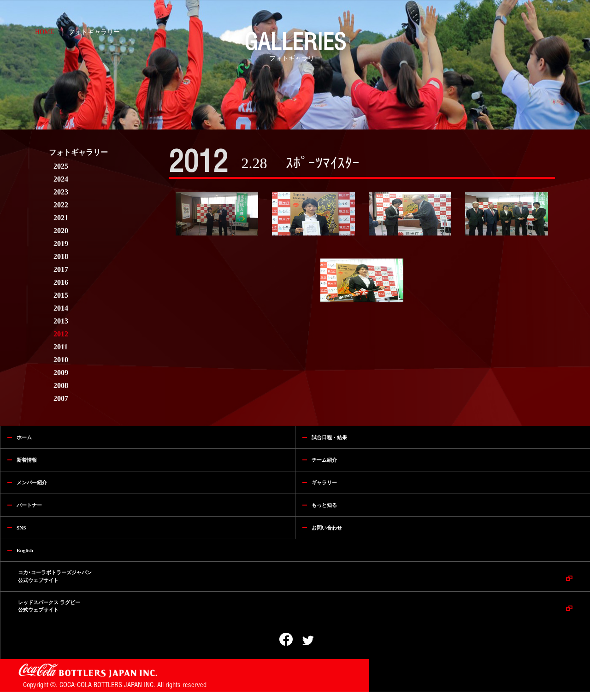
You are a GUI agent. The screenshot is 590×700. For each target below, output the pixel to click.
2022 (61, 205)
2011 (61, 347)
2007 (61, 398)
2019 (61, 244)
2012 (61, 334)
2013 (61, 321)
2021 (61, 218)
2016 (61, 282)
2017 (61, 269)
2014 (61, 308)
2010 (61, 360)
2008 (61, 385)
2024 (61, 179)
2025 (61, 166)
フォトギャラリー (94, 32)
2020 (61, 231)
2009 (61, 373)
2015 (61, 295)
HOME (44, 32)
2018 (61, 256)
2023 (61, 192)
